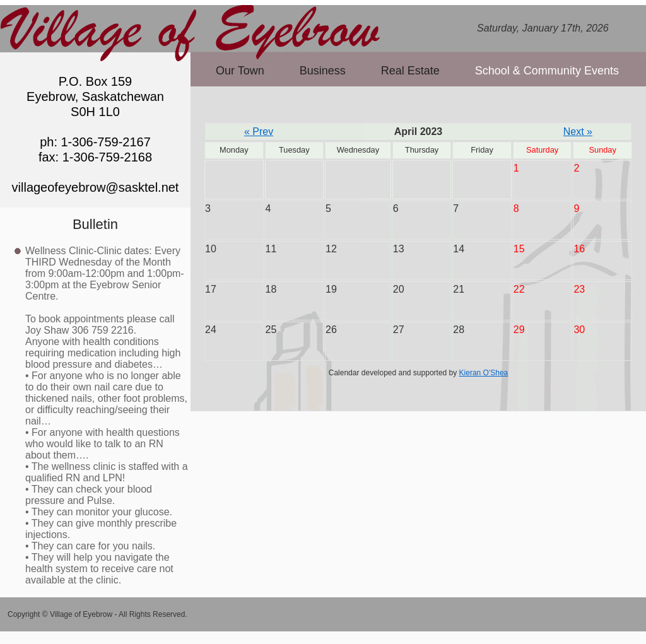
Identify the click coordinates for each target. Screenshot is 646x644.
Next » (578, 132)
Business (323, 71)
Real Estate (410, 71)
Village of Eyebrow (192, 27)
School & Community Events (547, 71)
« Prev (259, 132)
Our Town (240, 71)
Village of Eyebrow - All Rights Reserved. (119, 614)
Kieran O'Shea (484, 373)
